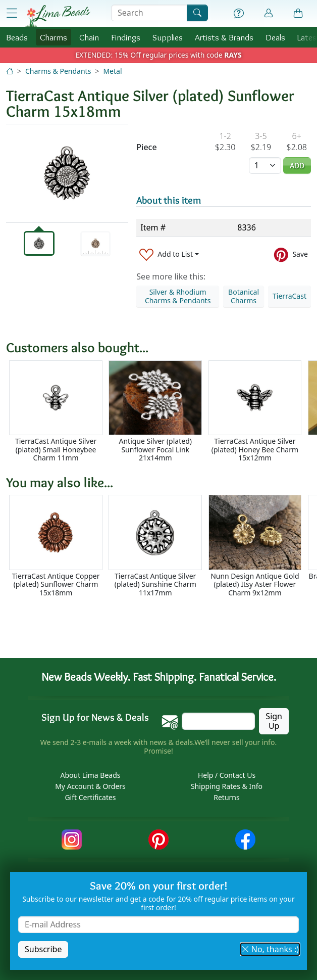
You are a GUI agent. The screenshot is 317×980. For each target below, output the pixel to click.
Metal (112, 71)
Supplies (168, 37)
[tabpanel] (67, 173)
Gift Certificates (90, 797)
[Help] (239, 14)
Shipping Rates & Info (227, 786)
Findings (126, 37)
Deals (275, 37)
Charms (54, 37)
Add (297, 166)
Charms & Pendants (58, 71)
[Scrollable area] (162, 412)
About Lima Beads (90, 775)
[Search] (197, 13)
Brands (224, 37)
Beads (17, 37)
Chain (89, 37)
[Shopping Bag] (298, 14)
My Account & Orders (90, 786)
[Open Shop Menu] (12, 13)
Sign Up (274, 721)
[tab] (39, 244)
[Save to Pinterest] (291, 254)
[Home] (10, 71)
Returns (226, 797)
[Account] (269, 13)
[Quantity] (265, 166)
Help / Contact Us (227, 775)
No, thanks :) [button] (270, 949)
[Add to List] (169, 254)
